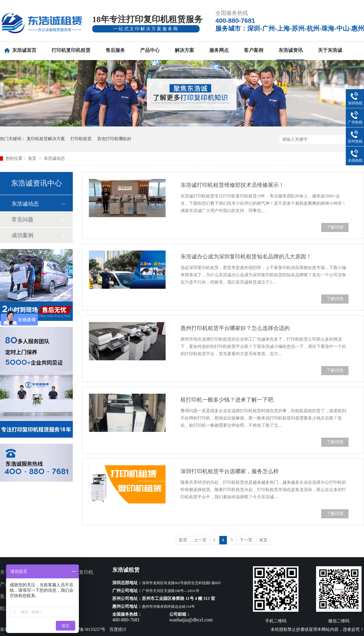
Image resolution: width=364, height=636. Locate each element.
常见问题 (22, 220)
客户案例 (254, 50)
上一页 (200, 540)
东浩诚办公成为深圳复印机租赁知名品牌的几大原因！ (246, 257)
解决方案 (184, 50)
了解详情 (335, 227)
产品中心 (150, 50)
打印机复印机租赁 (71, 50)
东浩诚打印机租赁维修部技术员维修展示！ (232, 185)
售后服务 (115, 50)
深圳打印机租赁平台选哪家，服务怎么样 (230, 471)
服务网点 (219, 50)
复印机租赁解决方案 (46, 139)
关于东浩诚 (330, 50)
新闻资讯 (64, 596)
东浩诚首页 (24, 50)
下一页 (246, 540)
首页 (33, 158)
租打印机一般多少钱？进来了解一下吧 (227, 400)
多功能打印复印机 (74, 572)
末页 (263, 540)
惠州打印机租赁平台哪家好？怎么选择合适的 (235, 328)
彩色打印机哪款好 (114, 139)
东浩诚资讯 (291, 50)
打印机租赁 (81, 139)
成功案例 (22, 235)
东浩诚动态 (54, 158)
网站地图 (64, 609)
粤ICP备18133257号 (87, 629)
